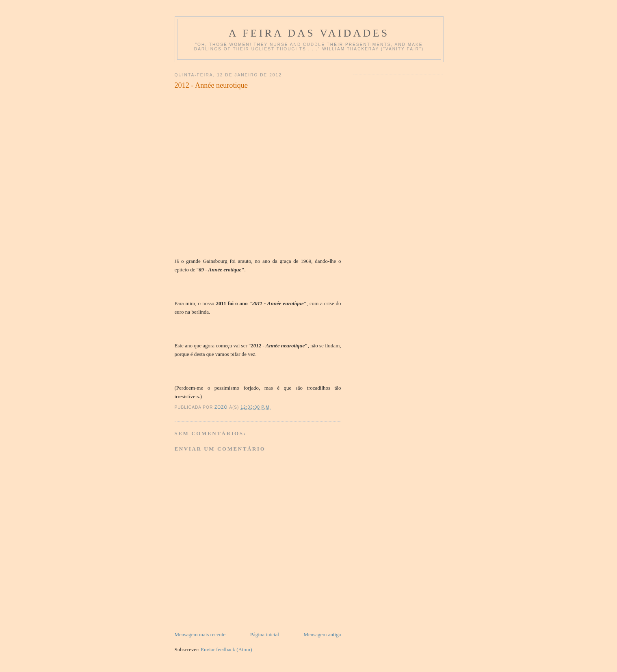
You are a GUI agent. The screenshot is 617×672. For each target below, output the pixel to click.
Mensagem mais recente (200, 634)
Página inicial (265, 634)
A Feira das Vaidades (309, 33)
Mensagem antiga (322, 634)
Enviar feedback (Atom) (226, 649)
